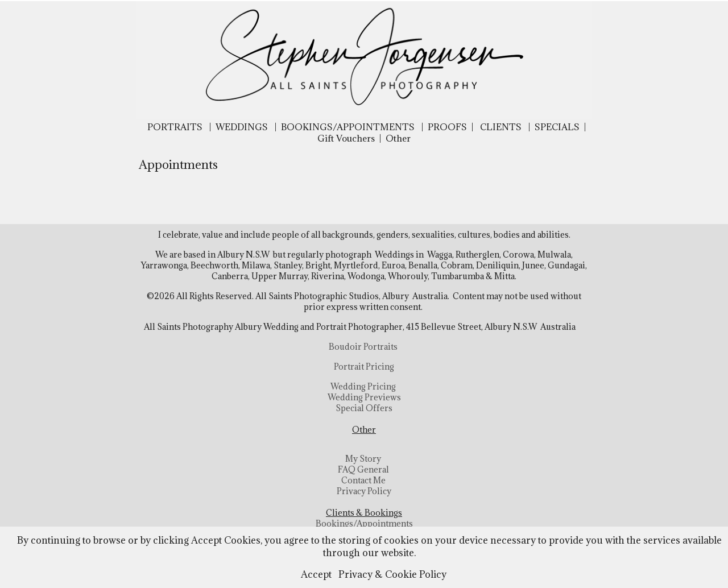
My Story (363, 459)
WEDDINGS (242, 127)
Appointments (178, 165)
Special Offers (364, 408)
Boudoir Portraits (363, 347)
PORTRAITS (175, 127)
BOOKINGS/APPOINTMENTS (348, 127)
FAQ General (363, 469)
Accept (316, 574)
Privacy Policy (364, 491)
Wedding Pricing (363, 386)
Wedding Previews (364, 397)
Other (398, 138)
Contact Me (363, 480)
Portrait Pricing (364, 367)
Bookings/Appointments (364, 523)
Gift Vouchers (346, 138)
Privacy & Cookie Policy (392, 574)
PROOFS (447, 127)
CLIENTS (501, 127)
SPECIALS (557, 127)
